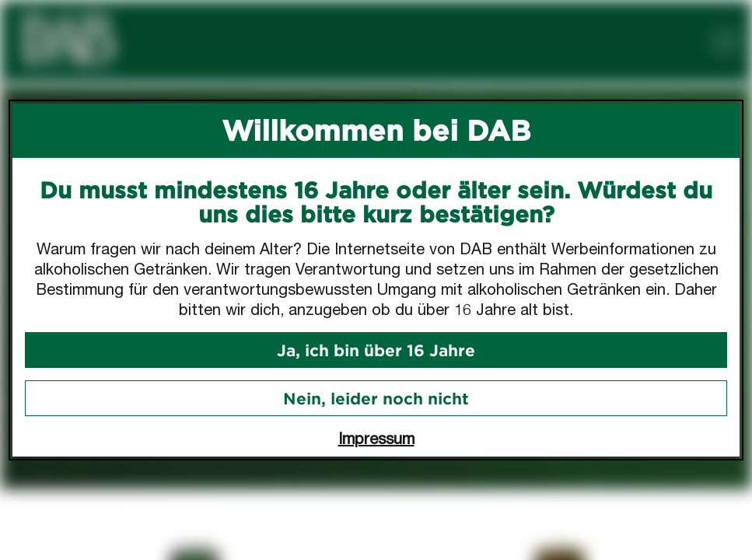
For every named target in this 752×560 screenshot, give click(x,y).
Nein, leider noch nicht (376, 398)
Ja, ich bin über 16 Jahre (376, 350)
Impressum (376, 438)
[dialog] (376, 280)
